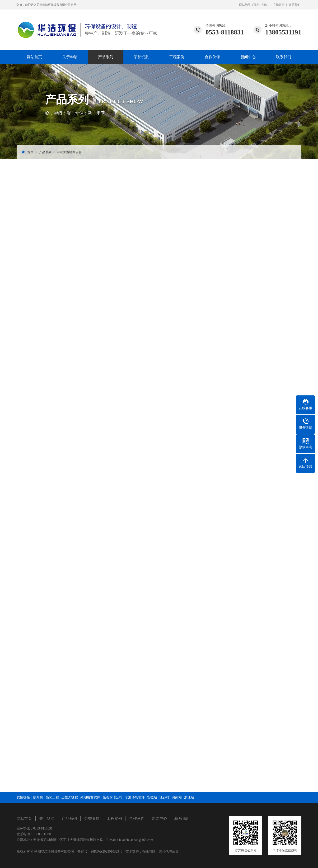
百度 (256, 5)
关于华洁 (70, 57)
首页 (30, 152)
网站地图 (245, 5)
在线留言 (279, 5)
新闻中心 (248, 57)
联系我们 (295, 5)
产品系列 (106, 57)
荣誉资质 (141, 57)
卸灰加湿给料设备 (69, 152)
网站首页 (34, 57)
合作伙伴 (212, 57)
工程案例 (177, 57)
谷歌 (264, 5)
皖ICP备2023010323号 (107, 851)
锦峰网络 (149, 851)
